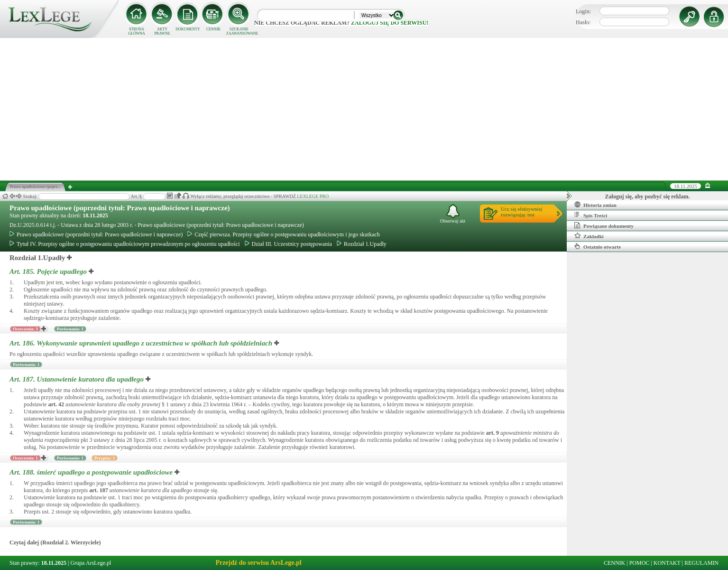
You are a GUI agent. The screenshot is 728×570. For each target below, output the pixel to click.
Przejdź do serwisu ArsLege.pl (258, 563)
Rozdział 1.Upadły (362, 244)
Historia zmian (595, 205)
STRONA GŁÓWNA (137, 31)
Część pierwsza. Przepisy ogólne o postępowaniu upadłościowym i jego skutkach (284, 234)
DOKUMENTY (188, 29)
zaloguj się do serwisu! (390, 23)
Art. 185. (49, 271)
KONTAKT (667, 563)
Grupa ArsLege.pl (91, 563)
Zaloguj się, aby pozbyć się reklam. (648, 196)
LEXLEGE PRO (313, 196)
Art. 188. (92, 472)
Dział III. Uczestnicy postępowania (288, 244)
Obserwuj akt (453, 214)
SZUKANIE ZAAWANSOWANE (239, 31)
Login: (583, 11)
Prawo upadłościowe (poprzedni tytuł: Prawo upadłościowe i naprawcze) (120, 208)
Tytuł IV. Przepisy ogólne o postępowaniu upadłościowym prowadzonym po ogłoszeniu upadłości (125, 244)
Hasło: (583, 22)
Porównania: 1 (70, 329)
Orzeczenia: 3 (25, 329)
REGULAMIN (701, 563)
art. (56, 404)
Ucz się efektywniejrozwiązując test (521, 212)
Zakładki (589, 236)
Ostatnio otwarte (598, 246)
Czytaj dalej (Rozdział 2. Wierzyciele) (55, 542)
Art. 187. (78, 379)
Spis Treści (591, 215)
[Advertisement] (364, 109)
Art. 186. (142, 343)
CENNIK (213, 29)
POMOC (640, 563)
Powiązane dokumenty (604, 225)
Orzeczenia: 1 (25, 458)
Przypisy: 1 (105, 458)
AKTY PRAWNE (162, 31)
